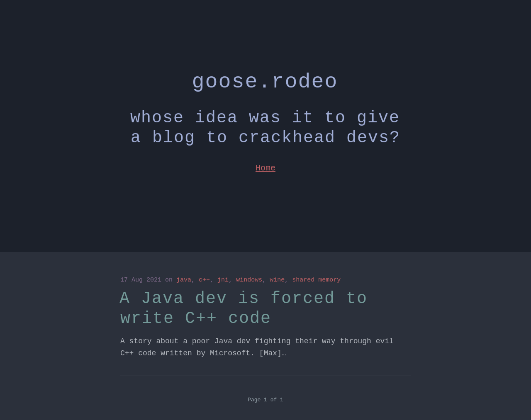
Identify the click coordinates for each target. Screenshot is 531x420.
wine (277, 280)
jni (223, 280)
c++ (204, 280)
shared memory (316, 280)
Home (265, 165)
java (184, 280)
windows (249, 280)
